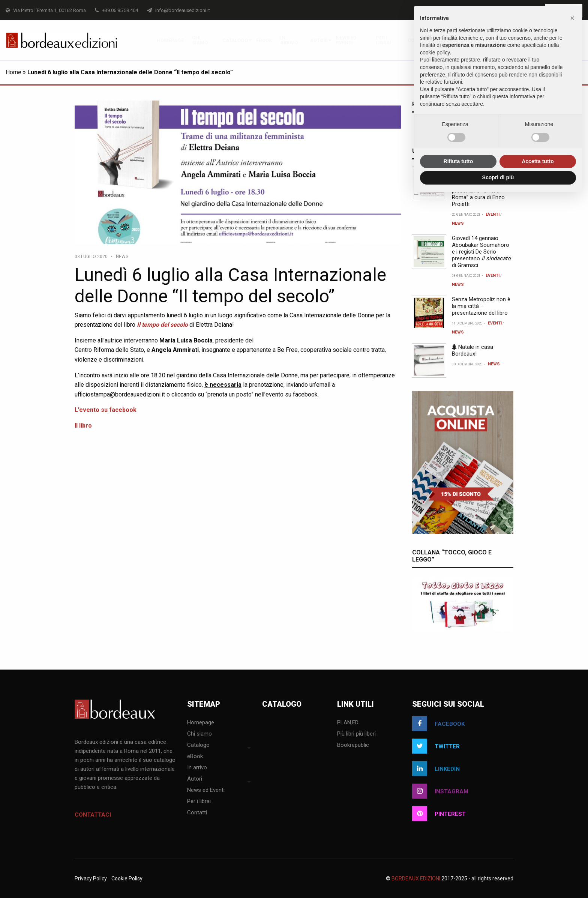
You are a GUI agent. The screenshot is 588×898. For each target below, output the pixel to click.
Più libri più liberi (356, 734)
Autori (319, 40)
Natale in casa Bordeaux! (472, 350)
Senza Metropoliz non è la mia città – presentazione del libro (481, 306)
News (122, 257)
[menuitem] (170, 40)
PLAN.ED (348, 723)
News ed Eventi (346, 40)
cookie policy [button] (435, 53)
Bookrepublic (353, 745)
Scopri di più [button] (498, 177)
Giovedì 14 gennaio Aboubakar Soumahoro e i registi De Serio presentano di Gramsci (481, 252)
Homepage (170, 40)
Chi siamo (200, 40)
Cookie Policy (127, 878)
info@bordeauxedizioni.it (178, 10)
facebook (438, 724)
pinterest (439, 814)
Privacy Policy (91, 878)
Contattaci (93, 815)
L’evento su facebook (106, 410)
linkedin (436, 769)
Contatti (197, 813)
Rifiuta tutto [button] (458, 161)
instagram (440, 791)
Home (13, 72)
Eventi (493, 214)
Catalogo (235, 40)
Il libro (83, 426)
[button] (572, 18)
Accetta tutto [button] (538, 161)
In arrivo (289, 40)
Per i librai (383, 40)
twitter (436, 746)
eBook (264, 40)
